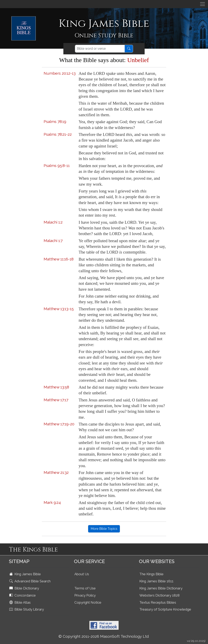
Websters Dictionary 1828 (159, 595)
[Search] (100, 49)
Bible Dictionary (25, 588)
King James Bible (25, 574)
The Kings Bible (151, 574)
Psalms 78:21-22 (58, 134)
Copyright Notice (88, 602)
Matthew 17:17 (56, 400)
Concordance (23, 595)
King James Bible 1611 (156, 581)
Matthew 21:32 (56, 472)
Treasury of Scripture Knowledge (165, 609)
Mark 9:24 (52, 502)
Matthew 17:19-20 (59, 424)
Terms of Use (85, 588)
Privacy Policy (85, 595)
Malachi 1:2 (53, 222)
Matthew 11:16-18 (59, 259)
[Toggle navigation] (203, 4)
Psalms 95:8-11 (57, 166)
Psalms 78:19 (55, 121)
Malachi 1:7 (53, 241)
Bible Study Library (27, 609)
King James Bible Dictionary (161, 588)
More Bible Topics (104, 529)
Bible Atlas (20, 602)
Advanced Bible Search (30, 581)
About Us (82, 574)
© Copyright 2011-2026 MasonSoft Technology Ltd (104, 636)
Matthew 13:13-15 (59, 309)
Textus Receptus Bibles (158, 602)
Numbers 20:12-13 (60, 73)
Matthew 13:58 (56, 387)
